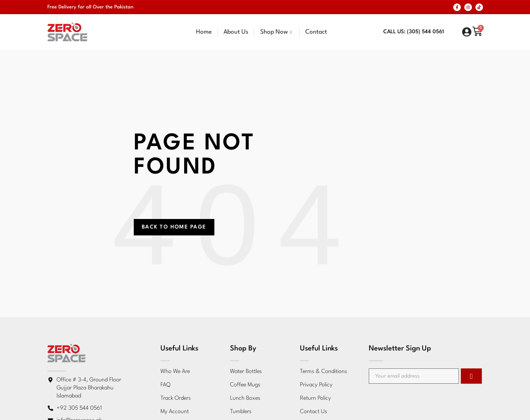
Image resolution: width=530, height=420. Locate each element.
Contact (316, 32)
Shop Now (277, 32)
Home (204, 32)
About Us (236, 32)
